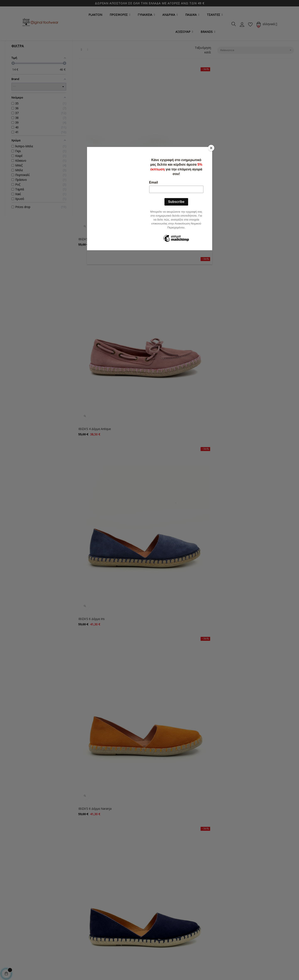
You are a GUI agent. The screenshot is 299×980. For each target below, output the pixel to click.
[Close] (211, 148)
